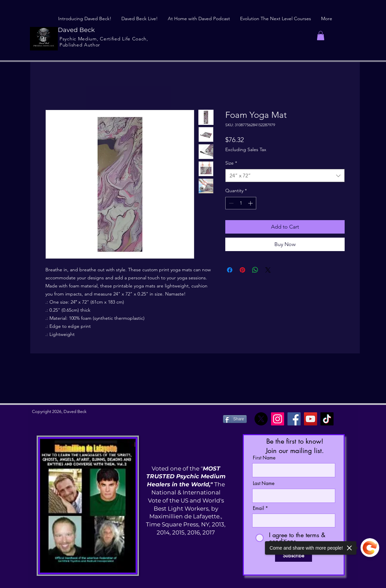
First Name (264, 458)
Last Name (264, 483)
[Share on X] (268, 270)
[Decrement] (230, 203)
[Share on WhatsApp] (255, 270)
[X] (261, 419)
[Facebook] (294, 419)
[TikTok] (327, 419)
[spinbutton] (241, 203)
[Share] (235, 419)
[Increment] (251, 203)
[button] (321, 36)
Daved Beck (76, 30)
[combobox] (285, 176)
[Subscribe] (294, 556)
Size (231, 163)
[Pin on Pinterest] (242, 270)
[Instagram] (278, 419)
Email (258, 508)
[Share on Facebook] (230, 270)
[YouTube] (311, 419)
